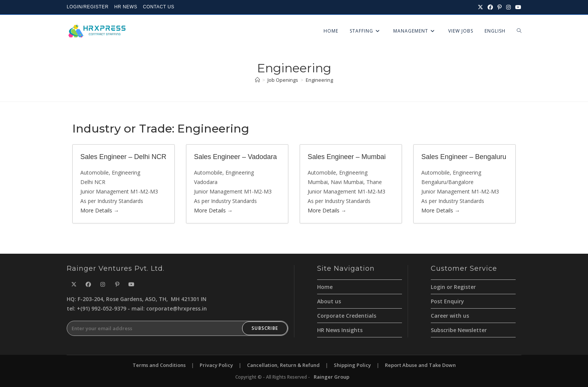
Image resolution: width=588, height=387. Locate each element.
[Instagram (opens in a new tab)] (508, 7)
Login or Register (453, 287)
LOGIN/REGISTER (88, 7)
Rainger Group (332, 377)
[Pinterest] (117, 284)
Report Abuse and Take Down (420, 365)
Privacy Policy (216, 365)
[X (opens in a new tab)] (480, 7)
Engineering (319, 80)
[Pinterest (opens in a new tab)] (500, 7)
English (495, 31)
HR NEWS (126, 7)
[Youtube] (131, 284)
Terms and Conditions (159, 365)
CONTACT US (159, 7)
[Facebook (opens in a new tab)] (490, 7)
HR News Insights (340, 330)
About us (329, 301)
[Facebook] (88, 284)
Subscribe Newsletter (459, 330)
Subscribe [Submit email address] (265, 328)
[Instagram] (103, 284)
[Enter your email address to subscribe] (177, 328)
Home (325, 287)
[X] (74, 284)
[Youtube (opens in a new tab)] (517, 7)
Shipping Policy (352, 365)
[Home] (257, 80)
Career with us (450, 316)
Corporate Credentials (347, 316)
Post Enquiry (447, 301)
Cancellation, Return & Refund (283, 365)
